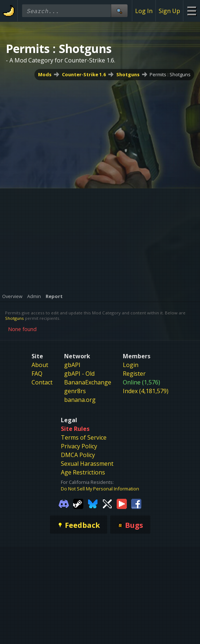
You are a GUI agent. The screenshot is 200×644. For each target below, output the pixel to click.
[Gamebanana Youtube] (122, 504)
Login (131, 365)
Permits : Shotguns (170, 74)
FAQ (37, 374)
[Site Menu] (191, 11)
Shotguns (128, 74)
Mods (45, 74)
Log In (144, 11)
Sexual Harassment (87, 464)
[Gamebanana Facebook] (136, 504)
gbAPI (72, 365)
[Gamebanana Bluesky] (93, 504)
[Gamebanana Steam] (78, 504)
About (40, 365)
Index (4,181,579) (146, 391)
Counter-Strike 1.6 (84, 74)
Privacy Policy (79, 446)
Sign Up (169, 11)
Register (134, 374)
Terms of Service (84, 437)
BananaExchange (88, 382)
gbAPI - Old (79, 374)
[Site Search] (119, 11)
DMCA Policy (78, 455)
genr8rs (75, 391)
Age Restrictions (83, 472)
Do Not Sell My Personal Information (100, 489)
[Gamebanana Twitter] (107, 504)
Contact (42, 382)
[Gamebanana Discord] (64, 504)
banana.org (80, 400)
